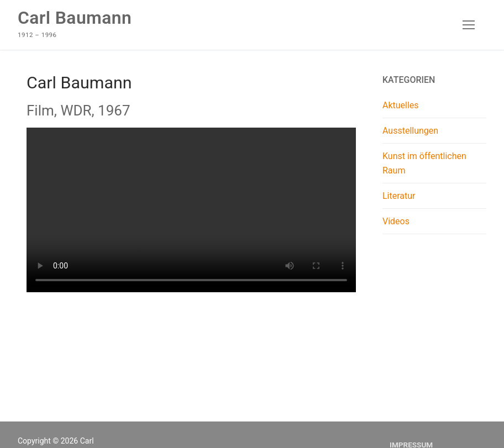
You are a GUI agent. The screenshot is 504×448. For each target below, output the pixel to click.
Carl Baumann (75, 18)
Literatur (399, 196)
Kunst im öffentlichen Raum (424, 163)
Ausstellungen (410, 131)
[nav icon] (469, 25)
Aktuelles (401, 105)
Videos (396, 221)
